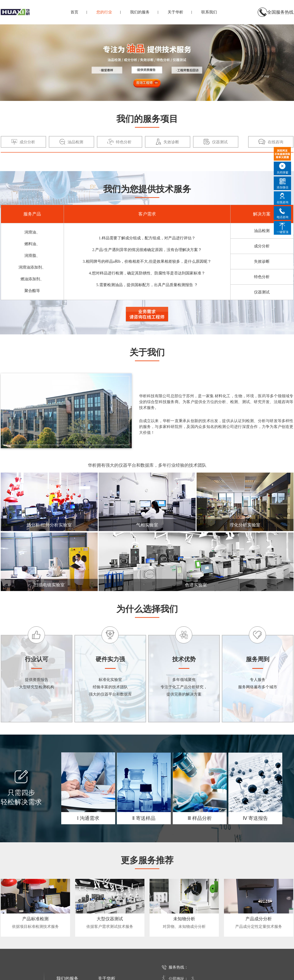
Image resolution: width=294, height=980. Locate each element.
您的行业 (104, 12)
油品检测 (262, 231)
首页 (74, 12)
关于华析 (175, 12)
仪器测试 (262, 292)
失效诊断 (262, 261)
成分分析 (262, 246)
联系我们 (209, 12)
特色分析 (262, 277)
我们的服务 (140, 12)
